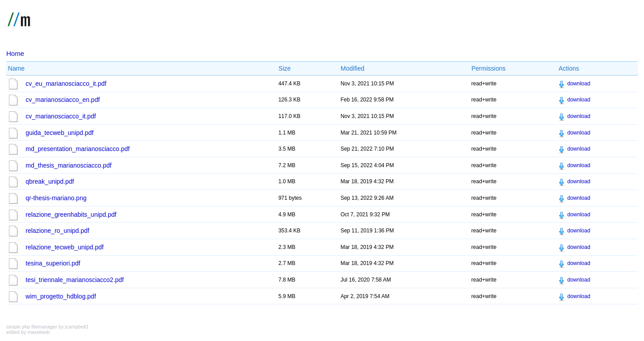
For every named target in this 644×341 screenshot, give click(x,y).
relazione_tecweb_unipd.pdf (64, 247)
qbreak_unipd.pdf (50, 181)
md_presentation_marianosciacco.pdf (78, 149)
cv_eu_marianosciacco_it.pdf (66, 84)
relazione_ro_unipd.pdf (57, 231)
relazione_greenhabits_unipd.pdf (71, 215)
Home (15, 53)
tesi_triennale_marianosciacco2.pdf (74, 280)
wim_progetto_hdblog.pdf (61, 296)
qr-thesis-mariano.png (56, 198)
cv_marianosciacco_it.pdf (61, 116)
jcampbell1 (77, 327)
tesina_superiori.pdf (53, 263)
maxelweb (39, 332)
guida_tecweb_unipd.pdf (59, 133)
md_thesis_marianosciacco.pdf (68, 165)
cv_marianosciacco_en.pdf (63, 100)
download (578, 84)
